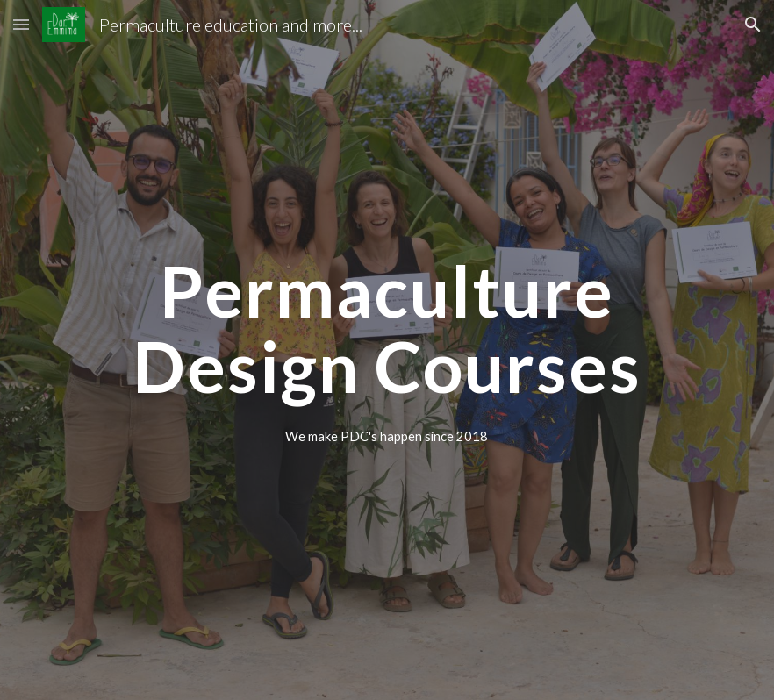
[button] (21, 24)
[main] (387, 327)
